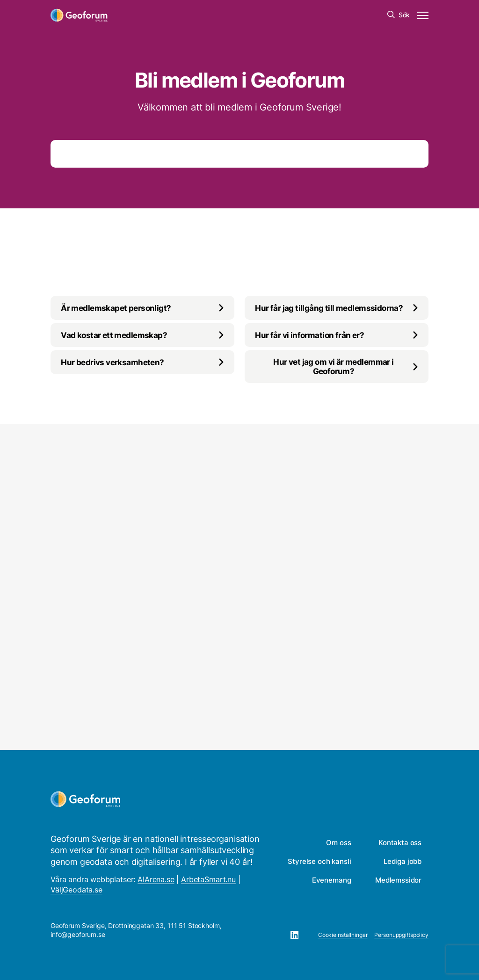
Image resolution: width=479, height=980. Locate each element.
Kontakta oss (400, 843)
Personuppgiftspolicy (401, 935)
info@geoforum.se (78, 934)
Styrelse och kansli (319, 861)
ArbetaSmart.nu (208, 879)
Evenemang (332, 880)
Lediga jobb (403, 861)
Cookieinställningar (343, 935)
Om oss (338, 843)
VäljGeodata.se (76, 890)
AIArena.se (156, 879)
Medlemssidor (398, 880)
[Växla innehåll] (142, 308)
